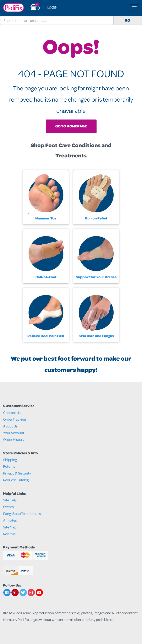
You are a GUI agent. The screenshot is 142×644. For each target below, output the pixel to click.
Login (52, 7)
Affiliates (10, 520)
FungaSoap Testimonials (22, 514)
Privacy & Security (17, 473)
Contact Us (12, 413)
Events (8, 507)
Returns (9, 466)
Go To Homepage (71, 126)
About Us (10, 426)
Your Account (14, 433)
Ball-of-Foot (46, 277)
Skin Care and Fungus (96, 336)
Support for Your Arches (96, 277)
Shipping (10, 460)
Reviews (9, 534)
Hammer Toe (46, 218)
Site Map (10, 527)
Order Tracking (14, 419)
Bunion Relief (96, 218)
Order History (14, 439)
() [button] (35, 8)
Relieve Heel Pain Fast (46, 336)
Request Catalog (16, 480)
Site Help (10, 500)
